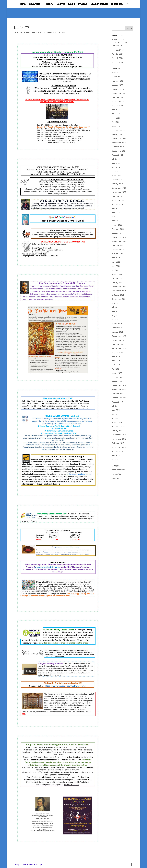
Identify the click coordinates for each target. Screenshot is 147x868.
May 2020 (116, 365)
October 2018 (118, 443)
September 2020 (119, 348)
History (48, 4)
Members (117, 4)
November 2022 (119, 241)
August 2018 (117, 451)
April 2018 (116, 459)
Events (61, 4)
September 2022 (119, 250)
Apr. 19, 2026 (118, 58)
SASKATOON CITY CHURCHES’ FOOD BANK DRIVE (120, 42)
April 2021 (116, 319)
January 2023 (117, 233)
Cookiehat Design (34, 864)
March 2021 (117, 324)
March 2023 (117, 225)
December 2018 (119, 435)
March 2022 (117, 274)
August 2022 (117, 254)
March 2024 (117, 175)
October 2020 (118, 344)
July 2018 (116, 455)
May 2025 (116, 118)
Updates (116, 478)
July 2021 (116, 307)
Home (22, 4)
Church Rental (99, 4)
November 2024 (119, 143)
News (72, 4)
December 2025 (119, 89)
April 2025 (116, 122)
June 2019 (116, 410)
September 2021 (119, 299)
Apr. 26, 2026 (118, 54)
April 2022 (116, 270)
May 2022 (116, 266)
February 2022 (118, 278)
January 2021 (117, 332)
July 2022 (116, 258)
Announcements (51, 32)
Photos (83, 4)
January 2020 (117, 381)
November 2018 (119, 439)
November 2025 (119, 93)
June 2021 (116, 311)
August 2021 (117, 303)
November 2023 (119, 192)
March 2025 (117, 126)
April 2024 (116, 171)
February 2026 (118, 81)
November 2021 (119, 291)
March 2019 (117, 422)
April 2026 (116, 73)
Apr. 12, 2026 (118, 62)
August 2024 (117, 155)
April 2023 (116, 221)
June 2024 (116, 163)
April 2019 (116, 418)
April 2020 (116, 369)
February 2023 (118, 229)
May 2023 (116, 217)
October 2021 (118, 295)
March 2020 (117, 373)
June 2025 (116, 114)
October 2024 (118, 147)
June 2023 (116, 212)
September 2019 (119, 398)
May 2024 (116, 167)
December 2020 (119, 336)
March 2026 (117, 77)
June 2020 (116, 361)
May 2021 (116, 315)
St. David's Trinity (23, 32)
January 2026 (117, 85)
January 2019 (117, 431)
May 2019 (116, 414)
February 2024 (118, 180)
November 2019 (119, 389)
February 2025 (118, 130)
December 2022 (119, 237)
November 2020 (119, 340)
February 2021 (118, 328)
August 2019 (117, 402)
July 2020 (116, 357)
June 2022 (116, 262)
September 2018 (119, 447)
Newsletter (117, 474)
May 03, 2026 (118, 50)
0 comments (64, 32)
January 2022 (117, 282)
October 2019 (118, 394)
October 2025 (118, 97)
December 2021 (119, 287)
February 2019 (118, 426)
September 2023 (119, 200)
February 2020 (118, 377)
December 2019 (119, 385)
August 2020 (117, 352)
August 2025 (117, 105)
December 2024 (119, 138)
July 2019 (116, 406)
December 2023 (119, 188)
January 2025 (117, 134)
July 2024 (116, 159)
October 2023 (118, 196)
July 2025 (116, 110)
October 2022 (118, 245)
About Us (35, 4)
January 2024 (117, 184)
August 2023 (117, 204)
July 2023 (116, 208)
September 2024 (119, 151)
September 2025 (119, 101)
